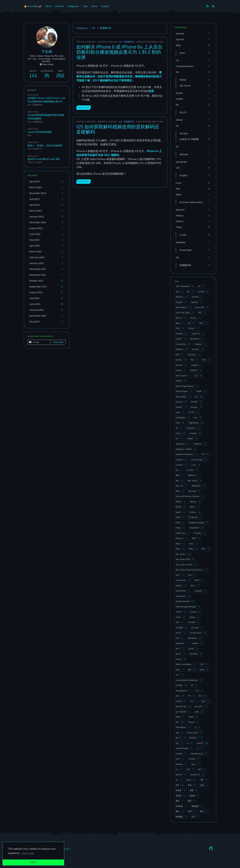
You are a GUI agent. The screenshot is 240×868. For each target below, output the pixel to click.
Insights (105, 6)
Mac (29, 135)
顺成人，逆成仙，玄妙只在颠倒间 (45, 146)
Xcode (39, 162)
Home (48, 6)
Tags (85, 6)
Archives (59, 6)
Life (29, 149)
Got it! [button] (33, 862)
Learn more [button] (28, 853)
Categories (73, 6)
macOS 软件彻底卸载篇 (40, 132)
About (94, 6)
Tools (31, 162)
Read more (83, 108)
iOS (94, 28)
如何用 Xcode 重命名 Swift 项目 (44, 159)
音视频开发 (129, 42)
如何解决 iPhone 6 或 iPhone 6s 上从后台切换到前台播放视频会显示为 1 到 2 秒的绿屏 (119, 52)
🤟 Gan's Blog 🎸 (33, 6)
